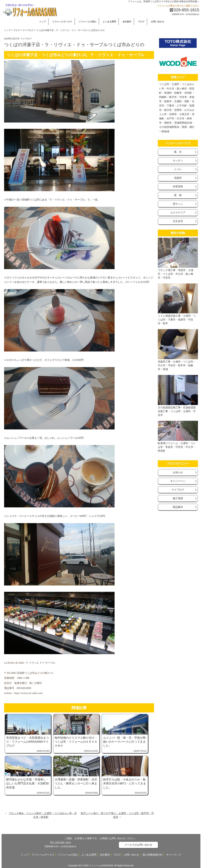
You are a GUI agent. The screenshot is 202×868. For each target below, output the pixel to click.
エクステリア (178, 213)
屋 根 (178, 195)
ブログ (141, 22)
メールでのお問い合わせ (138, 845)
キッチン (178, 161)
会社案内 (127, 22)
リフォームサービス (62, 22)
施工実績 (178, 498)
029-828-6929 (24, 688)
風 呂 (178, 152)
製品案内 (178, 507)
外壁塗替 (178, 187)
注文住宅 (178, 221)
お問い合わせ (157, 22)
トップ (42, 22)
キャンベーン (178, 481)
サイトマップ (174, 855)
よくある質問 (109, 22)
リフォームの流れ (87, 22)
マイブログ (28, 30)
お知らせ (178, 472)
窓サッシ (178, 204)
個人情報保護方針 (153, 855)
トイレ (178, 169)
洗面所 (178, 178)
